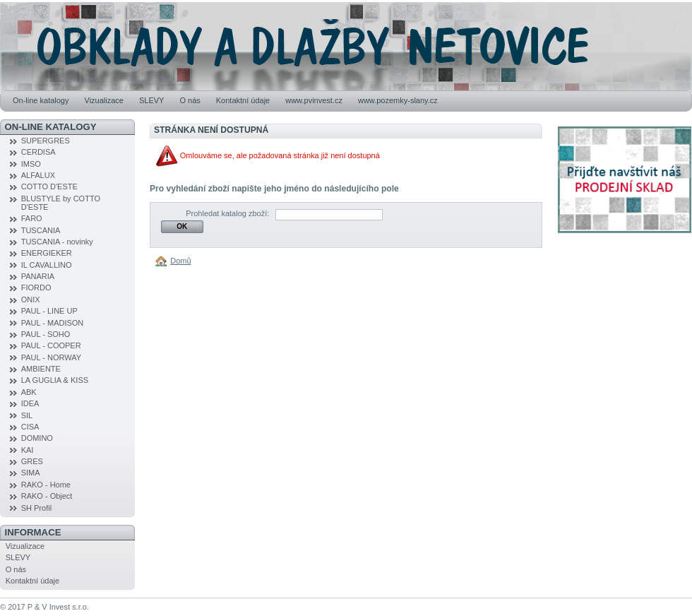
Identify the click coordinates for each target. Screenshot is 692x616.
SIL (27, 415)
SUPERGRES (46, 141)
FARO (32, 218)
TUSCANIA (41, 230)
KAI (28, 450)
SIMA (31, 473)
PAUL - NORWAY (51, 357)
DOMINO (37, 438)
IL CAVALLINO (47, 265)
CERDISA (38, 152)
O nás (190, 100)
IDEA (30, 403)
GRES (32, 461)
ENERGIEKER (47, 253)
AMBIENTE (41, 369)
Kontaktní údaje (243, 100)
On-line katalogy (41, 100)
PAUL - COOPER (51, 345)
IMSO (31, 164)
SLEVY (151, 100)
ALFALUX (38, 175)
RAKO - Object (47, 496)
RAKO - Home (46, 485)
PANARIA (38, 276)
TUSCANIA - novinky (57, 242)
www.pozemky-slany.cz (398, 100)
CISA (30, 427)
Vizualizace (104, 100)
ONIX (31, 300)
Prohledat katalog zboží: (227, 213)
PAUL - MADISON (53, 323)
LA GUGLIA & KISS (55, 380)
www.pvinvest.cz (314, 100)
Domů (180, 261)
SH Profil (36, 508)
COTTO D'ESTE (49, 186)
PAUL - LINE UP (49, 311)
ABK (29, 392)
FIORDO (36, 288)
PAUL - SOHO (46, 334)
